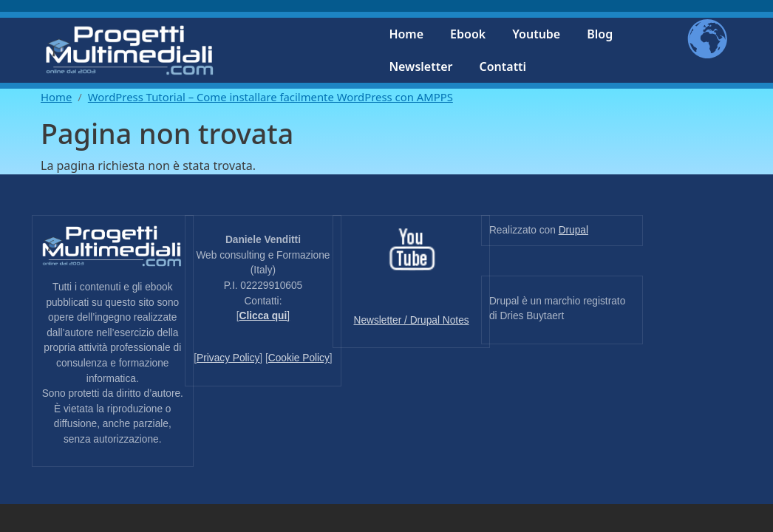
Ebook (468, 34)
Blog (600, 34)
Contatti (503, 66)
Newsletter (420, 66)
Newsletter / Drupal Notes (412, 320)
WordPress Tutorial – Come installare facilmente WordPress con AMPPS (270, 97)
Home (406, 34)
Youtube (536, 34)
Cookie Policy (299, 358)
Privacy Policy (228, 358)
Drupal (573, 230)
